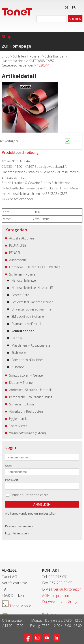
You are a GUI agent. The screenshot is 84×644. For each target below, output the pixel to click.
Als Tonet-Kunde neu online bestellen (31, 513)
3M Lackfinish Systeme (28, 316)
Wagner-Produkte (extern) (27, 433)
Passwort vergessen (19, 526)
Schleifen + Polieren (28, 56)
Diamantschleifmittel (26, 324)
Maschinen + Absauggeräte (31, 345)
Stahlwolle (19, 353)
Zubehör (18, 367)
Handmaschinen (14, 61)
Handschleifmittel (24, 280)
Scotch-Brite (20, 295)
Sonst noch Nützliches (27, 360)
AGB (46, 596)
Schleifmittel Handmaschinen (32, 302)
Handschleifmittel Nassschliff (32, 288)
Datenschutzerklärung (60, 602)
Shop (7, 37)
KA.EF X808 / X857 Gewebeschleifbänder (28, 63)
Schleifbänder (55, 56)
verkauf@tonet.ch (68, 589)
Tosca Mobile (16, 606)
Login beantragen (17, 533)
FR (74, 7)
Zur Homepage (16, 46)
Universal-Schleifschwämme (31, 309)
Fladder (17, 338)
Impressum (61, 596)
